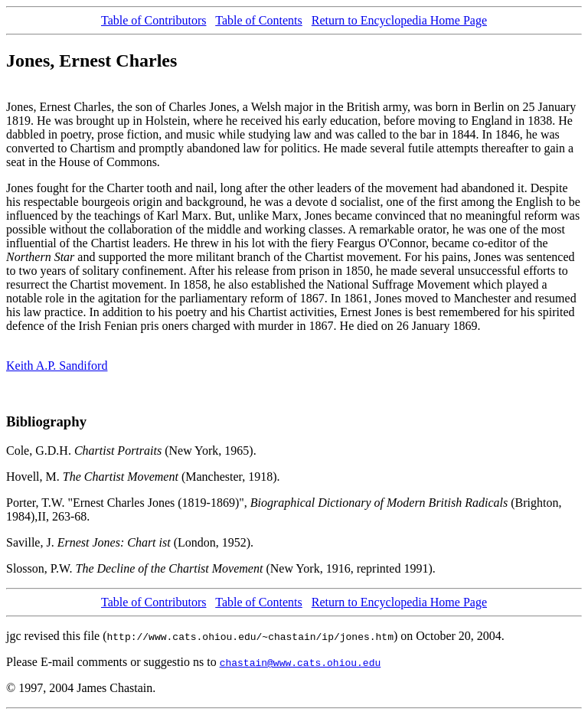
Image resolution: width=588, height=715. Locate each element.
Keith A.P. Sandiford (57, 366)
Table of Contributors (154, 20)
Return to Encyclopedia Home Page (399, 20)
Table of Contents (259, 20)
